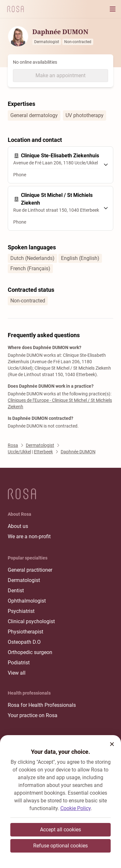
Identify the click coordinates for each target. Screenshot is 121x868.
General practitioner (30, 570)
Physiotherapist (25, 632)
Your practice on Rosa (33, 715)
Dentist (16, 591)
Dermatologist (24, 580)
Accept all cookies (60, 830)
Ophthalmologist (27, 601)
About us (18, 526)
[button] (112, 744)
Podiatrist (19, 663)
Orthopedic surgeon (30, 652)
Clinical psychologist (31, 621)
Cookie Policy (76, 808)
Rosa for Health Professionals (42, 705)
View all (17, 673)
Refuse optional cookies (60, 846)
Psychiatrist (21, 611)
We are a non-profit (29, 536)
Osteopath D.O (24, 642)
